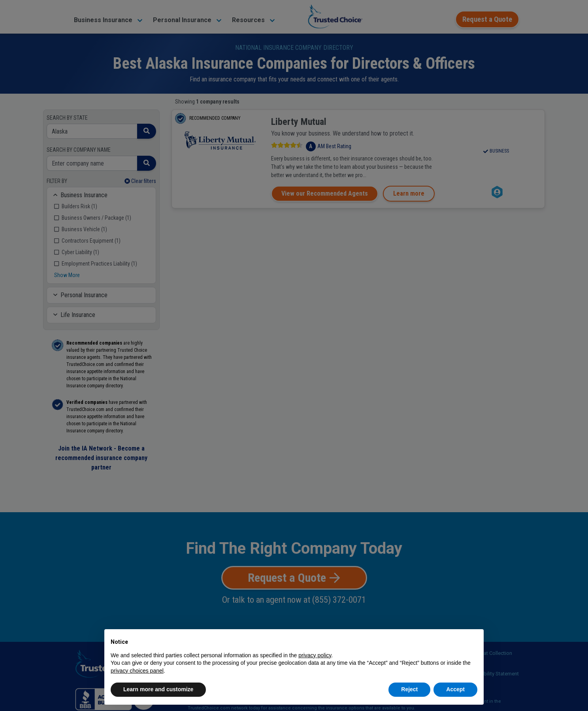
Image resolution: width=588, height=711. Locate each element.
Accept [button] (455, 689)
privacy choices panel (137, 671)
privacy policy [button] (315, 655)
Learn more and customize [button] (158, 689)
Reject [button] (409, 689)
